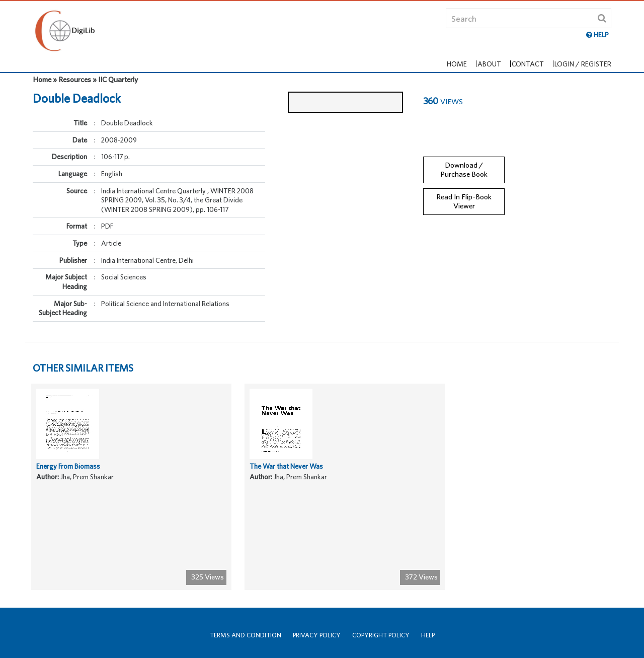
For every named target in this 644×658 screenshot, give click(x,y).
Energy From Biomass (70, 492)
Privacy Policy (317, 635)
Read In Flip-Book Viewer (464, 194)
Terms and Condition (246, 635)
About (494, 54)
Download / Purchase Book (464, 163)
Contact (528, 54)
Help (428, 635)
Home (465, 54)
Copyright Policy (381, 635)
